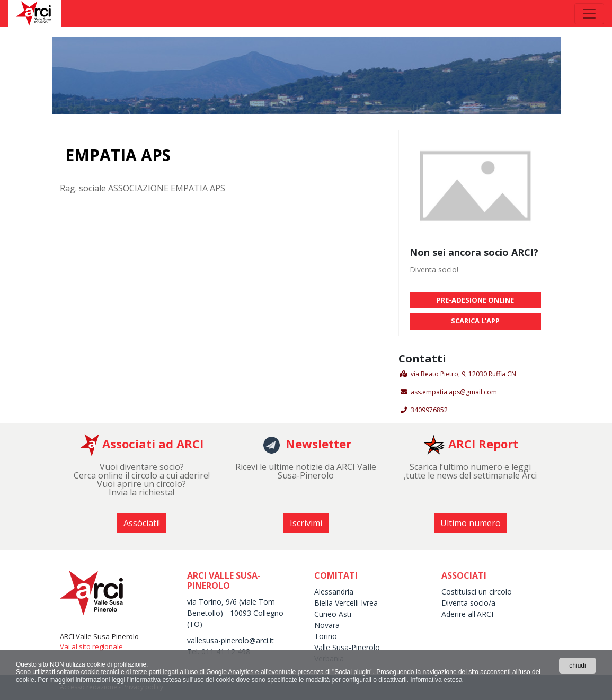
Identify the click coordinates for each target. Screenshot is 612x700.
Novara (327, 625)
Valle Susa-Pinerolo (347, 647)
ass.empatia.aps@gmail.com (454, 392)
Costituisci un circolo (477, 592)
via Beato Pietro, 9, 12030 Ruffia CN (463, 374)
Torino (326, 636)
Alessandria (334, 592)
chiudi (577, 666)
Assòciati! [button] (142, 523)
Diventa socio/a (468, 603)
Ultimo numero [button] (471, 523)
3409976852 (429, 410)
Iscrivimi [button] (306, 523)
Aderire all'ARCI (467, 614)
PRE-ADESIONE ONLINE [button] (475, 300)
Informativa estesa (436, 680)
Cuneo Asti (333, 614)
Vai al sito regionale (91, 646)
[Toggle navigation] (589, 14)
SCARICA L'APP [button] (475, 321)
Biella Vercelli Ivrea (346, 603)
